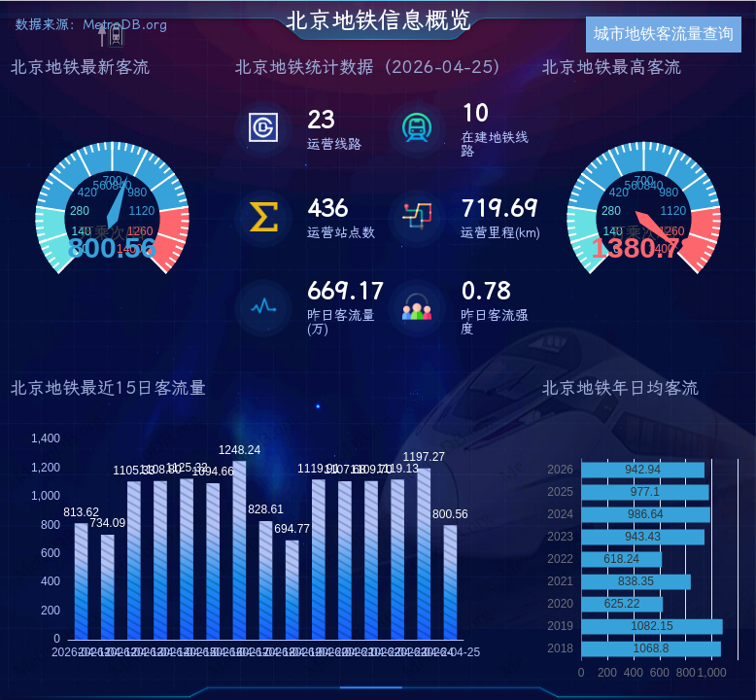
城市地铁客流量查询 (664, 34)
